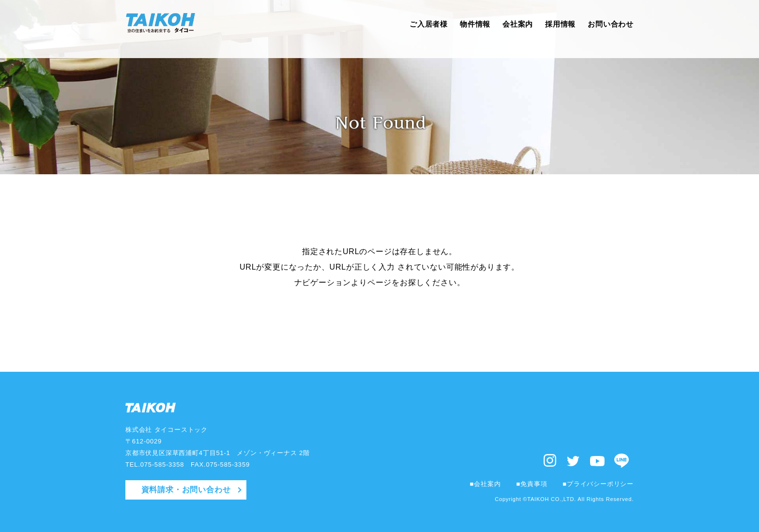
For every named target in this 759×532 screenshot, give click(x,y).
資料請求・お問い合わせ (186, 490)
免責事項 (534, 484)
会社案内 (511, 29)
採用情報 (556, 29)
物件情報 (467, 29)
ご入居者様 (418, 29)
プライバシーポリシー (600, 484)
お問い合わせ (609, 29)
